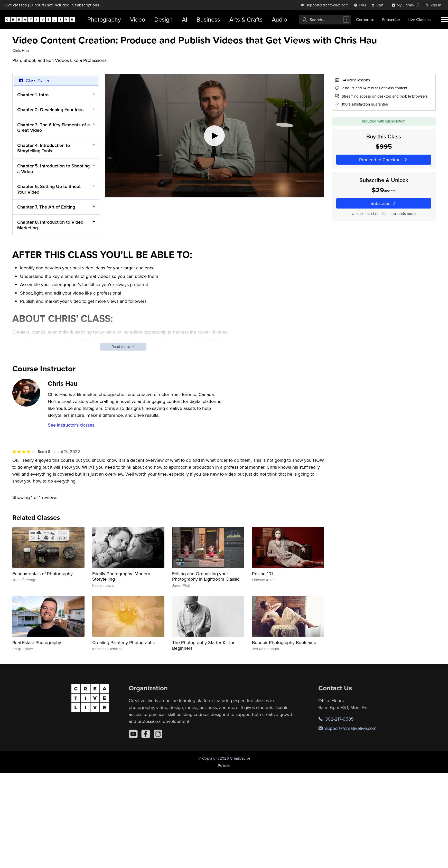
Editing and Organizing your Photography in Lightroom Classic (206, 576)
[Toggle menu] (444, 20)
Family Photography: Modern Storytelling (121, 576)
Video (138, 19)
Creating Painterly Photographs (123, 642)
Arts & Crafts (246, 19)
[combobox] (325, 20)
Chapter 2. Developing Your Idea (50, 110)
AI (185, 19)
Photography (104, 19)
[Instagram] (158, 734)
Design (164, 19)
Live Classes (419, 20)
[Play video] (214, 136)
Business (208, 19)
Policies (224, 765)
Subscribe (391, 20)
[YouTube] (133, 734)
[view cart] (379, 5)
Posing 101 (262, 574)
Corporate (365, 20)
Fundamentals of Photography (43, 574)
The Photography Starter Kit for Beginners (203, 645)
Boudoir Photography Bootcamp (284, 642)
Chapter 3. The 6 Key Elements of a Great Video (54, 127)
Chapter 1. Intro (33, 94)
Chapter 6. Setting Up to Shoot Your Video (49, 189)
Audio (279, 19)
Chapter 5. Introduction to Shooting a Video (53, 169)
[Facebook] (146, 734)
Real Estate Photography (37, 642)
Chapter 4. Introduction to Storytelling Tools (44, 148)
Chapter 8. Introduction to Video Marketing (50, 225)
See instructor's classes (71, 425)
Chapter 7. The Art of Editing (46, 207)
